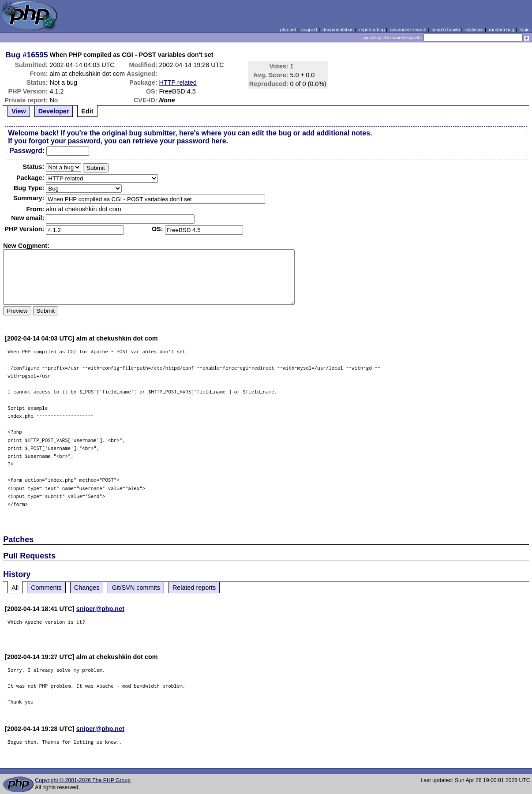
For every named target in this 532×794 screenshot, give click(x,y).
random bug (502, 30)
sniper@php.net (100, 609)
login (525, 30)
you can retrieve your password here (165, 141)
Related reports (194, 588)
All (15, 588)
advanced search (408, 30)
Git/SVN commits (136, 588)
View (19, 111)
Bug (13, 55)
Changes (87, 588)
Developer (54, 111)
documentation (338, 30)
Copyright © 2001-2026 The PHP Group (83, 780)
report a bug (372, 30)
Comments (46, 588)
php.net (288, 30)
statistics (474, 30)
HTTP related (178, 82)
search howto (446, 30)
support (309, 30)
